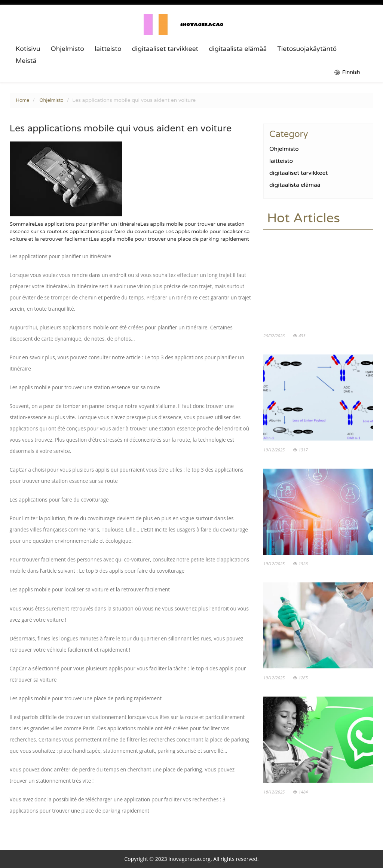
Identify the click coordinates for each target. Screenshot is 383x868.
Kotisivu (28, 49)
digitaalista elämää (238, 49)
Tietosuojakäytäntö (307, 49)
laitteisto (108, 49)
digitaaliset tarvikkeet (165, 49)
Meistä (26, 61)
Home (23, 100)
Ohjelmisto (68, 49)
